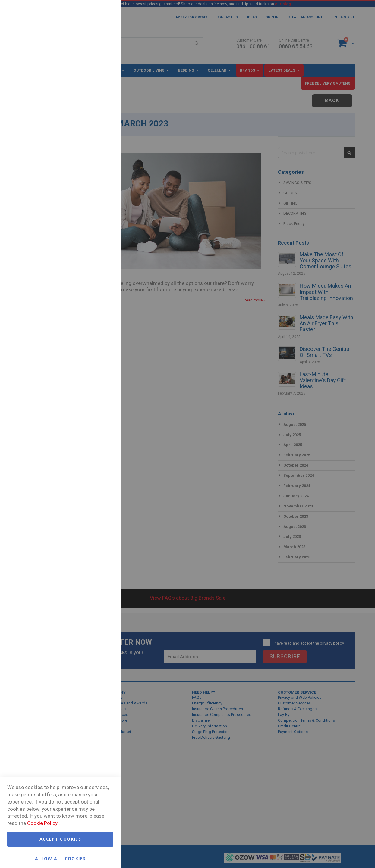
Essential (104, 12)
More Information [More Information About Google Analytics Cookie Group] (96, 227)
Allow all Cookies (60, 858)
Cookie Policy (42, 823)
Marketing (104, 87)
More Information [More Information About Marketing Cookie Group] (96, 158)
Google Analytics (104, 184)
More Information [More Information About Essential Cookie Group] (96, 61)
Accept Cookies (60, 839)
